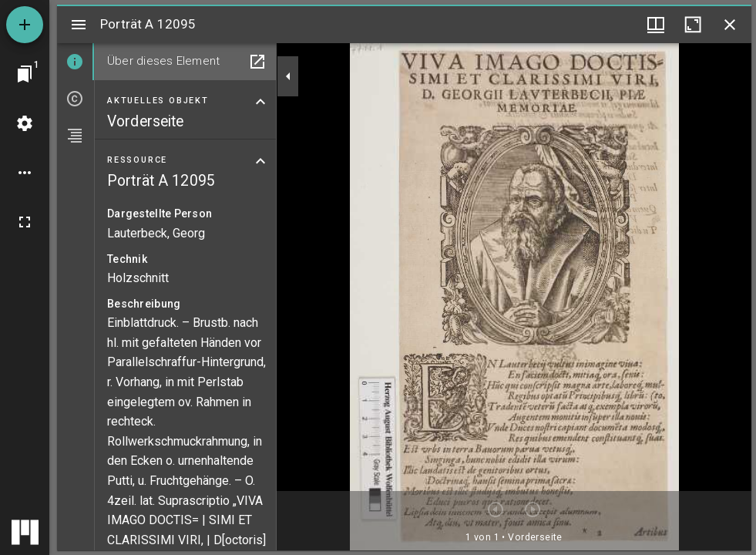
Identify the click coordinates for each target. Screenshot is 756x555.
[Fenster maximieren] (693, 25)
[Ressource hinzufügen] (25, 25)
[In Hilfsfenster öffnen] (257, 62)
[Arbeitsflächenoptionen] (25, 173)
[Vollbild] (25, 222)
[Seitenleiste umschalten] (79, 25)
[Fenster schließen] (730, 25)
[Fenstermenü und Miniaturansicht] (656, 25)
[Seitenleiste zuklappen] (288, 76)
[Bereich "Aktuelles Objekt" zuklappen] (260, 102)
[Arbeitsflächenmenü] (25, 123)
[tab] (76, 62)
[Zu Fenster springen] (25, 74)
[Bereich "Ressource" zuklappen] (260, 161)
